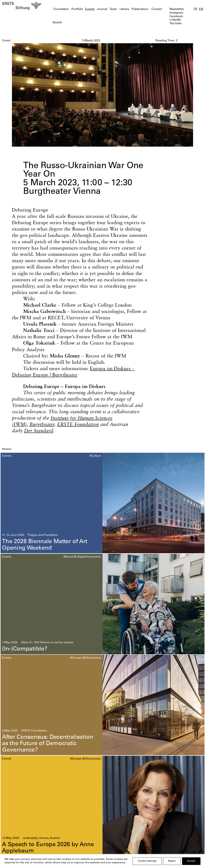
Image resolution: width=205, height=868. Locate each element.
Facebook (176, 17)
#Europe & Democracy (86, 658)
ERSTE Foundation (78, 424)
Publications (140, 9)
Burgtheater (42, 424)
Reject (172, 861)
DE (196, 9)
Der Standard (39, 431)
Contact (157, 9)
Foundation (61, 9)
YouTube (176, 24)
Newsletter (177, 9)
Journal (102, 9)
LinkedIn (175, 20)
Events (90, 9)
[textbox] (86, 23)
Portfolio (77, 9)
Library (124, 9)
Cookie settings (147, 861)
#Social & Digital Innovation (82, 557)
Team (113, 9)
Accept (191, 861)
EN (201, 9)
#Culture (95, 456)
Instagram (176, 13)
